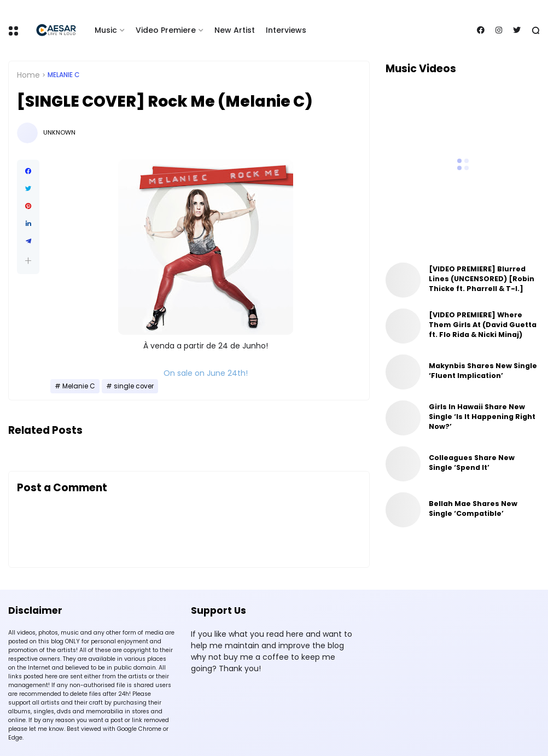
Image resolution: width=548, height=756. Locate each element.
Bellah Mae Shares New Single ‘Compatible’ (473, 508)
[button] (28, 261)
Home (28, 75)
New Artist (235, 30)
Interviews (286, 30)
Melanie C (63, 75)
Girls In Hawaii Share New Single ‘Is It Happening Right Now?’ (482, 417)
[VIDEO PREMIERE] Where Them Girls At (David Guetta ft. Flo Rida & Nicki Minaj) (483, 325)
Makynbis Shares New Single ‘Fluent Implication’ (483, 371)
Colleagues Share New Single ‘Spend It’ (472, 463)
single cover (134, 386)
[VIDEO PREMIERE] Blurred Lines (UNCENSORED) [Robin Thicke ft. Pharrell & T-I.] (482, 279)
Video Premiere (166, 30)
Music (106, 30)
